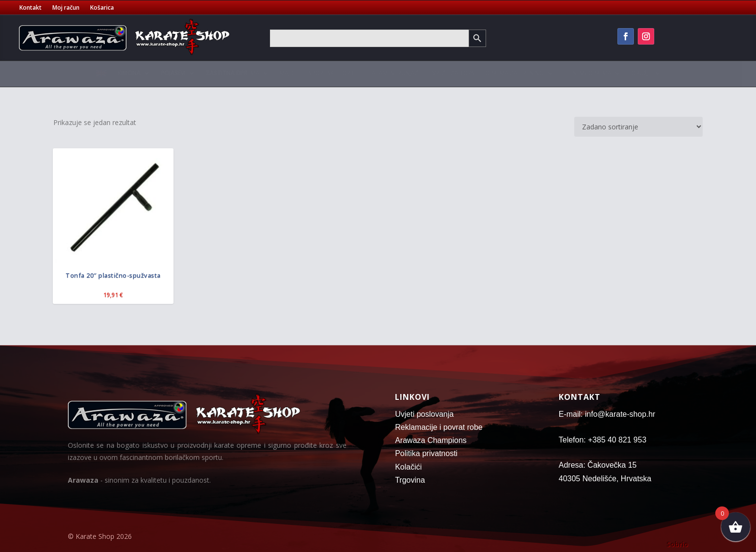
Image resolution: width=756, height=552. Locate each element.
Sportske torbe (332, 73)
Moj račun (66, 8)
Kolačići (408, 467)
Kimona (129, 73)
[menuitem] (101, 76)
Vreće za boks (453, 73)
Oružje (641, 73)
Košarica (102, 8)
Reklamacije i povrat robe (439, 427)
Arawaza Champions (431, 440)
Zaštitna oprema (233, 73)
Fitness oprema (588, 73)
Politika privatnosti (426, 453)
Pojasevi (173, 73)
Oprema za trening (514, 73)
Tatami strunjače (394, 73)
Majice (289, 73)
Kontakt (31, 8)
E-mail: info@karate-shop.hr (607, 414)
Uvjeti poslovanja (424, 414)
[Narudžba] (638, 127)
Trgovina (410, 480)
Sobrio (677, 544)
